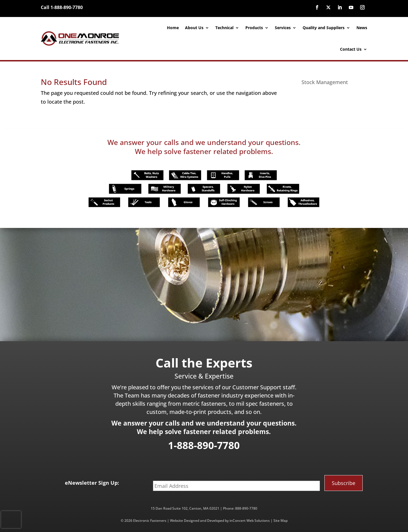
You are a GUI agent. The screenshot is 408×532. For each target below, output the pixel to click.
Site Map (280, 521)
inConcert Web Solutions (250, 521)
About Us (194, 28)
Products (254, 28)
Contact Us (351, 49)
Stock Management (325, 82)
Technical (224, 28)
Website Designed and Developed (197, 521)
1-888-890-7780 (204, 445)
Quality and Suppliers (324, 28)
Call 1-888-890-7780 (62, 7)
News (362, 28)
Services (283, 28)
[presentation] (11, 520)
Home (173, 28)
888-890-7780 (246, 508)
